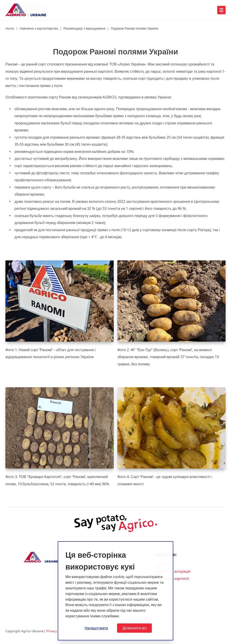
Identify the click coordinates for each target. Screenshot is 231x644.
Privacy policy (56, 631)
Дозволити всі (134, 628)
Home (10, 28)
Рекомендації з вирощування (84, 28)
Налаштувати (96, 628)
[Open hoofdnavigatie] (221, 10)
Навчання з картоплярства (39, 28)
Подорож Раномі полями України (134, 28)
